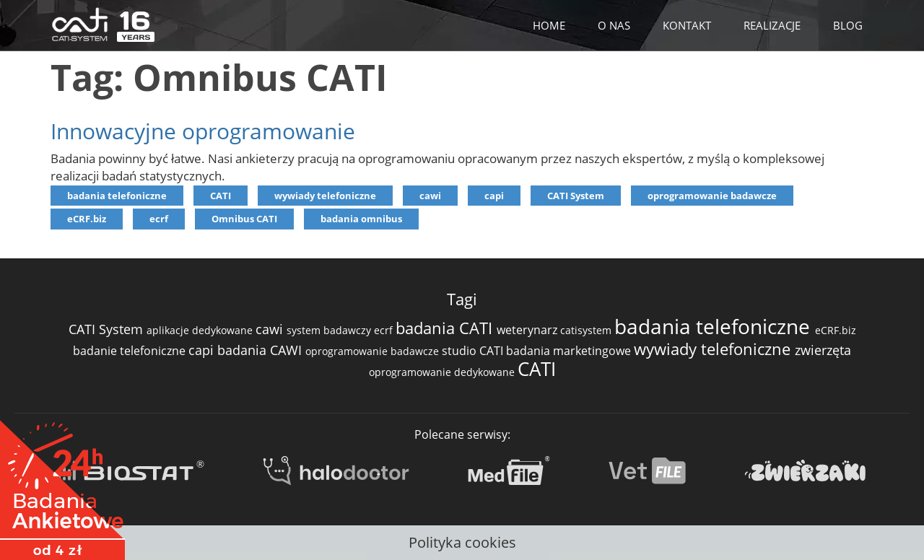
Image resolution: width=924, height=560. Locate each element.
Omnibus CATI (244, 219)
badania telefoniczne (117, 196)
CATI (221, 196)
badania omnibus (361, 219)
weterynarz (528, 330)
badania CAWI (261, 350)
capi (494, 196)
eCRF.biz (87, 219)
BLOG (848, 25)
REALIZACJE (772, 25)
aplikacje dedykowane (201, 330)
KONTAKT (687, 25)
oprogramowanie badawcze (712, 196)
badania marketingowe (570, 351)
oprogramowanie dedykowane (443, 372)
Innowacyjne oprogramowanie (203, 131)
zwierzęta (823, 350)
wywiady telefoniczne (325, 196)
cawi (430, 196)
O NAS (614, 25)
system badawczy (330, 330)
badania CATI (446, 328)
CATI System (576, 196)
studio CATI (474, 351)
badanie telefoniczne (131, 351)
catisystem (587, 330)
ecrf (159, 219)
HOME (549, 25)
